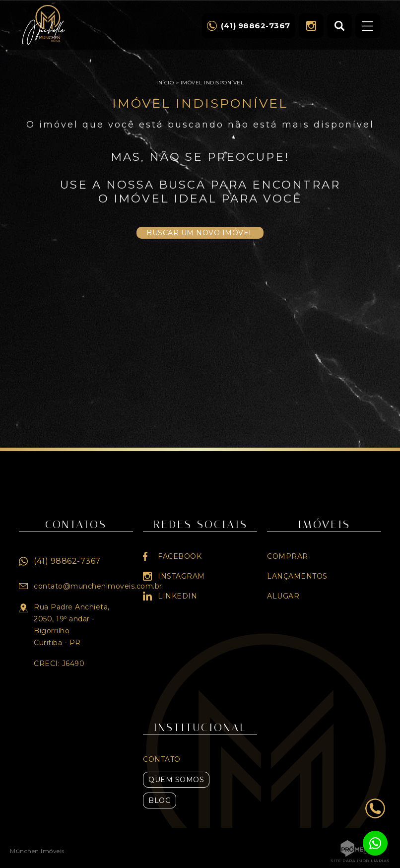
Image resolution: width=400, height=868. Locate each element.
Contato (162, 759)
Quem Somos (176, 780)
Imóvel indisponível (212, 83)
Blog (160, 801)
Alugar (283, 596)
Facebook (180, 556)
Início (165, 83)
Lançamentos (297, 576)
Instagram (311, 26)
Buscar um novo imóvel (200, 233)
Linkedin (177, 596)
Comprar (288, 556)
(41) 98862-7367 (67, 561)
